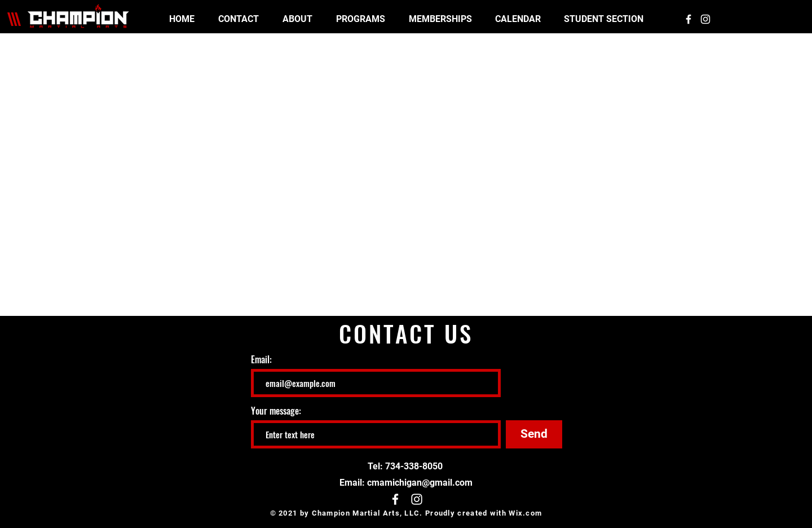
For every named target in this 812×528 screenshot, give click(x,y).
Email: (261, 359)
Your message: (276, 411)
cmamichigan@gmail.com (420, 483)
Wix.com (525, 513)
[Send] (534, 434)
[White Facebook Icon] (689, 19)
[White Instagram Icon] (705, 19)
